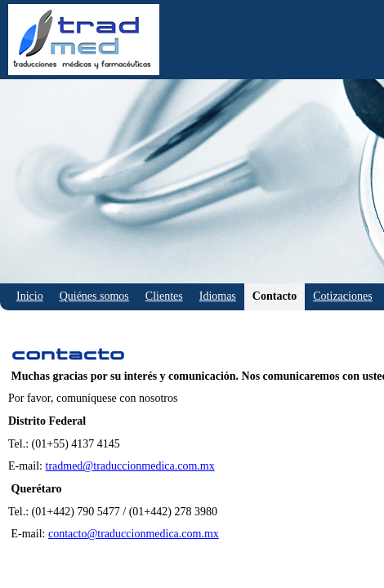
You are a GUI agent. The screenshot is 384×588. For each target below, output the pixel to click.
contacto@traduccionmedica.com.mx (134, 534)
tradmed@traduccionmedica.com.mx (130, 466)
